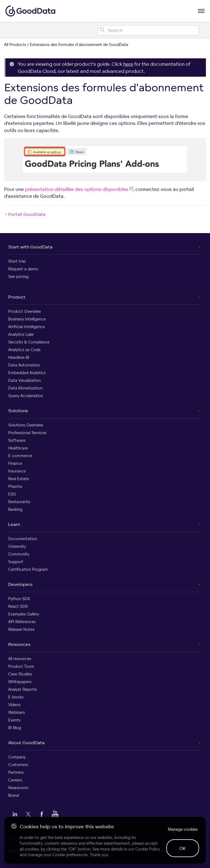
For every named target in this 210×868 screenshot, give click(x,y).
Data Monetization (25, 388)
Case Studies (20, 674)
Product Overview (25, 311)
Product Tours (21, 666)
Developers (20, 584)
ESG (12, 494)
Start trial (17, 261)
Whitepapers (20, 682)
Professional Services (27, 433)
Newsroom (18, 788)
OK (183, 848)
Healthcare (18, 448)
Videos (14, 705)
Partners (16, 772)
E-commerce (20, 456)
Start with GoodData (30, 247)
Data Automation (24, 365)
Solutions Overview (26, 425)
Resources (19, 644)
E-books (16, 697)
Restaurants (19, 502)
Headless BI (19, 357)
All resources (20, 659)
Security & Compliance (29, 342)
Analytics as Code (24, 350)
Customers (18, 765)
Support (16, 562)
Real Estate (19, 479)
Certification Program (28, 569)
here (128, 64)
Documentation (23, 539)
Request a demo (23, 269)
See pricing (18, 277)
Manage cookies (183, 829)
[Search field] (148, 30)
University (17, 546)
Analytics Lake (21, 334)
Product (17, 297)
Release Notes (21, 629)
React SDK (18, 606)
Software (17, 440)
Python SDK (19, 599)
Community (19, 554)
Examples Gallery (24, 614)
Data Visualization (24, 380)
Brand (14, 795)
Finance (15, 463)
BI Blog (15, 728)
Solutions (18, 411)
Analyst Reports (23, 689)
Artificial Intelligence (27, 327)
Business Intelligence (27, 319)
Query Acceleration (26, 396)
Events (14, 720)
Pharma (15, 486)
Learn (14, 524)
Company (17, 757)
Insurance (17, 471)
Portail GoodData (25, 214)
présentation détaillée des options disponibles (79, 189)
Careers (15, 780)
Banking (15, 509)
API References (22, 622)
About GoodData (26, 743)
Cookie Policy (148, 849)
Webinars (17, 712)
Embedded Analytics (27, 373)
